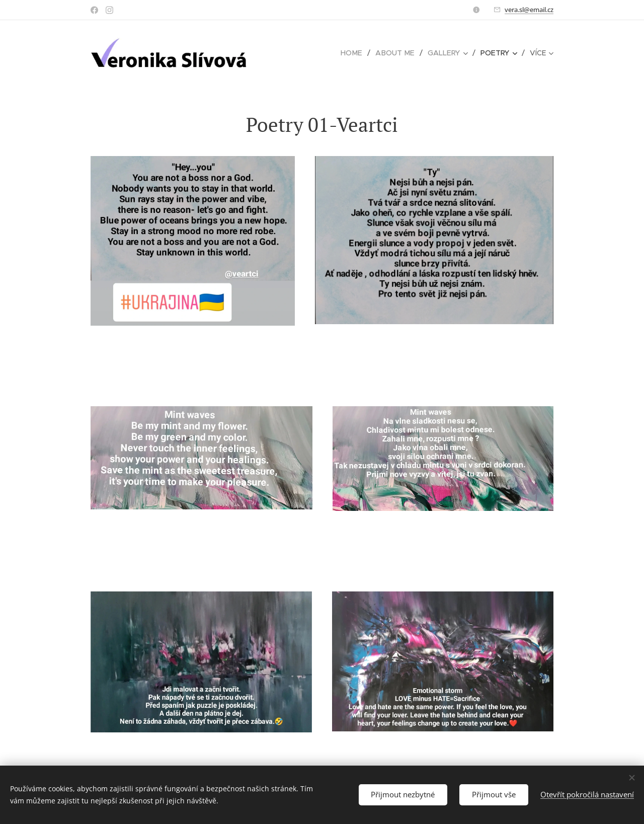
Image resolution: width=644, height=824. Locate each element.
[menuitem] (298, 53)
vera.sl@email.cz (529, 10)
